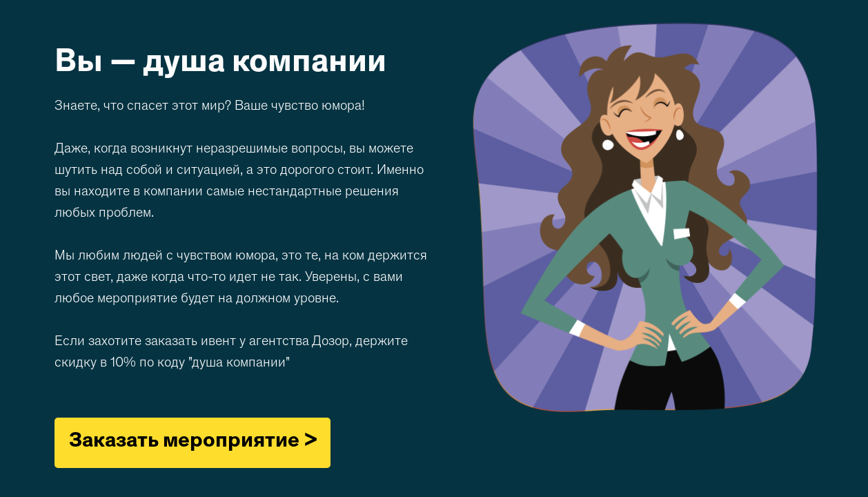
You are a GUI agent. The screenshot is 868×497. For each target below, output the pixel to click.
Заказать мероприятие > (193, 442)
